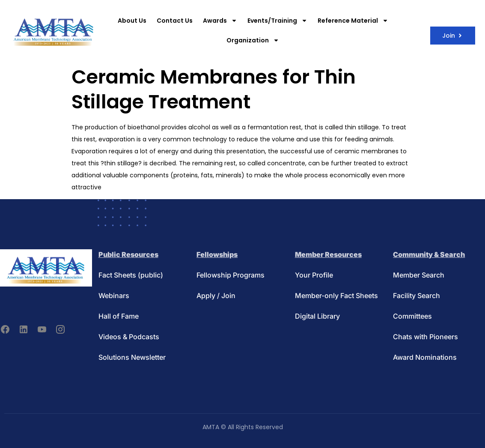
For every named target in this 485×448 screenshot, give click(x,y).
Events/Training (277, 21)
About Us (132, 21)
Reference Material (353, 21)
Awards (220, 21)
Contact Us (175, 21)
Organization (253, 40)
